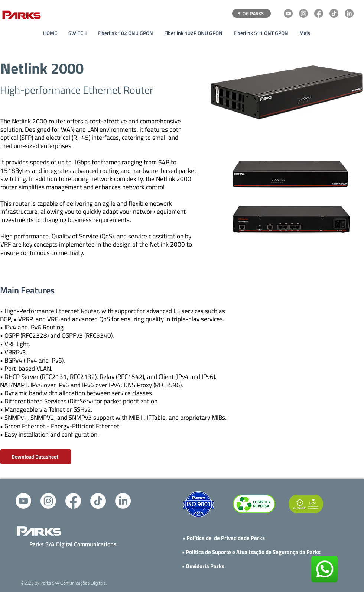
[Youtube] (288, 13)
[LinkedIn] (349, 13)
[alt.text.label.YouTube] (23, 501)
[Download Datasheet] (36, 457)
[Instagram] (303, 13)
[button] (77, 33)
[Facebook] (319, 13)
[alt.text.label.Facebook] (73, 501)
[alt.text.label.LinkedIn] (123, 501)
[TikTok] (334, 13)
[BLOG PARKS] (251, 13)
